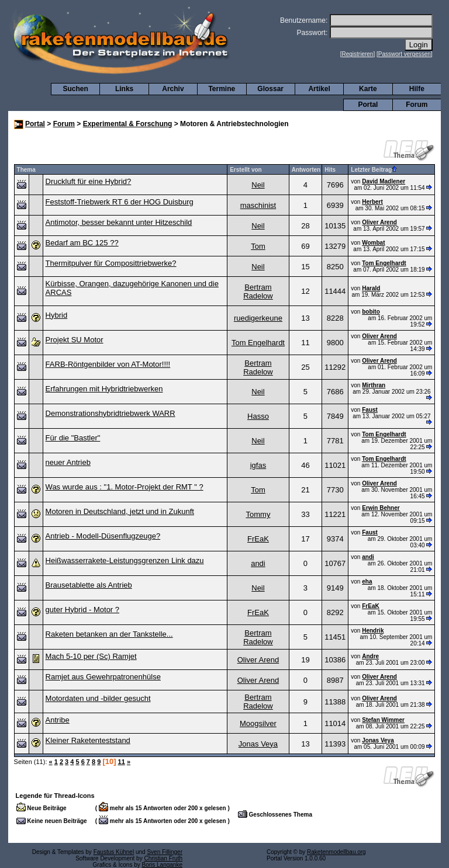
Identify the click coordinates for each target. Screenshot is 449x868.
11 (122, 762)
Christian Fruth (163, 858)
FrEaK (258, 539)
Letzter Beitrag (374, 170)
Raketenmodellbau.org (336, 852)
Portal (368, 105)
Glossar (270, 89)
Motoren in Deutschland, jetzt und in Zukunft (120, 511)
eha (367, 581)
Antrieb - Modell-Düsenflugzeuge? (103, 536)
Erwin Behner (381, 508)
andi (258, 563)
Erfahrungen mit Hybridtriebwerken (104, 389)
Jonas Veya (258, 744)
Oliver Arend (379, 222)
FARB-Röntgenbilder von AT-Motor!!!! (108, 364)
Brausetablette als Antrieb (89, 585)
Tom (258, 246)
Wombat (373, 243)
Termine (222, 89)
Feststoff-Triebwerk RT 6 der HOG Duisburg (120, 202)
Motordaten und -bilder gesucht (98, 698)
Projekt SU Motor (75, 340)
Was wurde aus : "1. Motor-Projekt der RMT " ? (125, 487)
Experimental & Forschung (128, 124)
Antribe (58, 720)
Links (124, 89)
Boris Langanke (163, 865)
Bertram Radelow (258, 291)
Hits (330, 170)
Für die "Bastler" (73, 438)
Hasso (258, 416)
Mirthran (374, 385)
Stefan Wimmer (383, 720)
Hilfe (417, 89)
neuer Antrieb (68, 462)
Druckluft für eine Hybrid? (89, 181)
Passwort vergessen (405, 54)
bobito (371, 312)
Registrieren (358, 54)
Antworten (306, 170)
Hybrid (57, 315)
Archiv (173, 89)
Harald (371, 288)
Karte (368, 89)
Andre (370, 656)
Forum (417, 105)
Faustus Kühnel (114, 852)
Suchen (76, 89)
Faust (370, 410)
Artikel (319, 89)
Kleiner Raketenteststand (88, 740)
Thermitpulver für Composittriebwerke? (111, 263)
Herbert (372, 202)
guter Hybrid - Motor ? (82, 610)
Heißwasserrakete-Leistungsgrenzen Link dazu (125, 560)
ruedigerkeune (258, 318)
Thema (26, 170)
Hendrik (373, 631)
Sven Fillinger (165, 852)
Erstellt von (246, 170)
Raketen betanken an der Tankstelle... (109, 634)
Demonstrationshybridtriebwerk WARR (110, 413)
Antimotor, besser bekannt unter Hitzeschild (119, 222)
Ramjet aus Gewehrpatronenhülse (103, 677)
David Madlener (384, 181)
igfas (258, 465)
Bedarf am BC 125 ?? (82, 243)
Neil (258, 185)
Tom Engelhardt (384, 263)
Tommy (258, 514)
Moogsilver (258, 723)
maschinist (258, 205)
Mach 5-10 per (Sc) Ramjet (91, 656)
